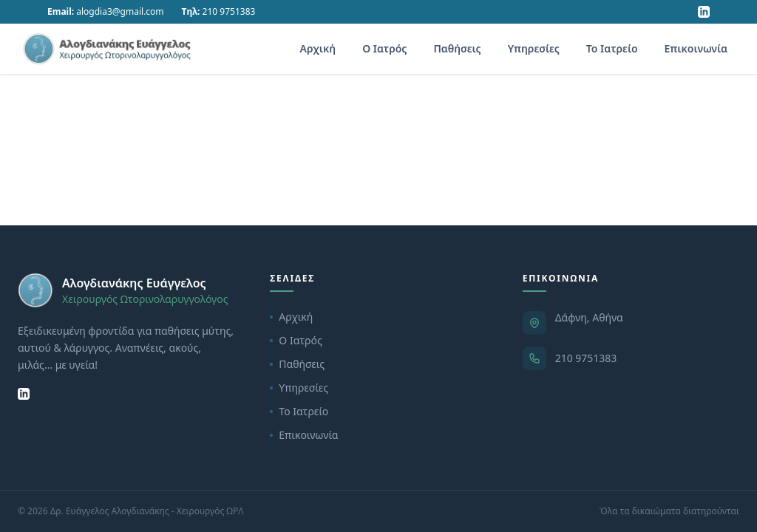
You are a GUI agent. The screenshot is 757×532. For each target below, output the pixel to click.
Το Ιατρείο (612, 48)
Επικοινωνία (696, 48)
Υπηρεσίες (534, 48)
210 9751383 (586, 358)
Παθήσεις (457, 48)
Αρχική (318, 48)
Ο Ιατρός (384, 48)
